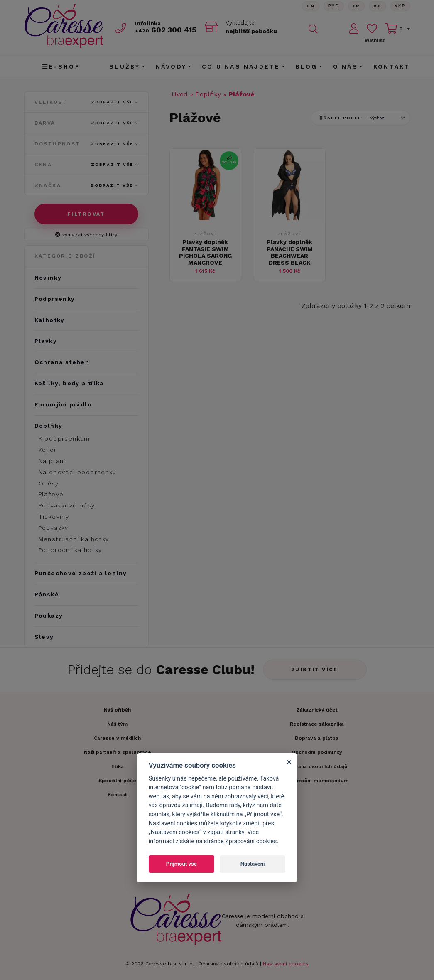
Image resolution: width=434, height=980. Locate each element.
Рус (334, 6)
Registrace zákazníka (317, 724)
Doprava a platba (317, 738)
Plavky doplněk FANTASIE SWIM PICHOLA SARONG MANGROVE (205, 252)
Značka (86, 185)
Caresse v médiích (117, 738)
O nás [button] (346, 66)
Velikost (86, 102)
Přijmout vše (181, 864)
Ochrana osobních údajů (228, 964)
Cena (86, 165)
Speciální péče (117, 781)
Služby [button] (125, 66)
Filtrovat (86, 214)
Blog (307, 66)
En (311, 6)
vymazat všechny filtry (86, 235)
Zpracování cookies (251, 841)
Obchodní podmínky (317, 752)
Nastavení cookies (286, 964)
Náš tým (117, 724)
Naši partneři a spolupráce (118, 752)
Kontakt (392, 66)
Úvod (180, 94)
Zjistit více (315, 670)
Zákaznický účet (317, 710)
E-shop (61, 66)
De (378, 6)
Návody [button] (171, 66)
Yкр (400, 6)
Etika (118, 766)
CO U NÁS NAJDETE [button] (241, 66)
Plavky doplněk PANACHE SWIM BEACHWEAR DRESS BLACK (290, 252)
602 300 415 (166, 30)
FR (356, 6)
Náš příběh (117, 710)
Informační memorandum (317, 781)
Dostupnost (86, 144)
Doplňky (208, 94)
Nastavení (253, 864)
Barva (86, 123)
